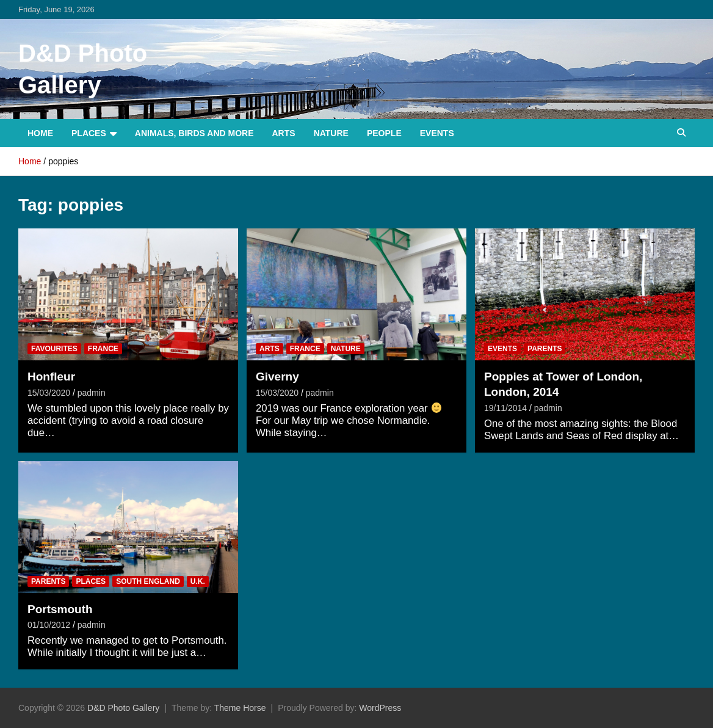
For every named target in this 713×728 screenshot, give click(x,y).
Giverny (277, 377)
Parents (545, 349)
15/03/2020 (49, 393)
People (384, 133)
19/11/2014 (505, 408)
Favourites (54, 349)
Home (40, 133)
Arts (284, 133)
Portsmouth (60, 609)
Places (89, 133)
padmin (92, 393)
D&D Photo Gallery (123, 708)
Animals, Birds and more (194, 133)
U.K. (198, 581)
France (103, 349)
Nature (331, 133)
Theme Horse (240, 708)
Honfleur (51, 377)
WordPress (380, 708)
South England (148, 581)
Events (437, 133)
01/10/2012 (49, 625)
